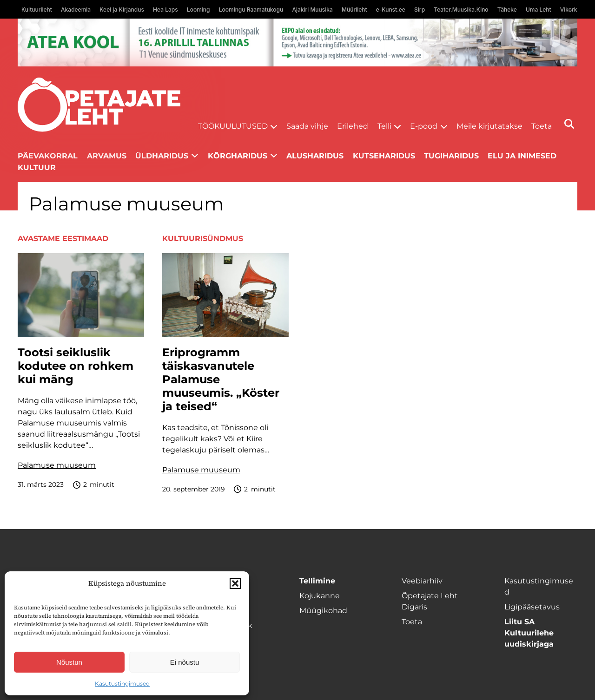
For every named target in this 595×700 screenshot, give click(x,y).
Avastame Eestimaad (63, 239)
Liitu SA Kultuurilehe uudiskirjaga (529, 633)
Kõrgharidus (238, 156)
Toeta (542, 126)
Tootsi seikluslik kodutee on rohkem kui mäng (76, 366)
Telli (384, 126)
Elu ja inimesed (522, 156)
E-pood (424, 126)
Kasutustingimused (122, 684)
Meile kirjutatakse (489, 126)
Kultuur (37, 167)
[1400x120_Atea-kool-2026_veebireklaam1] (297, 43)
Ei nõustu (185, 662)
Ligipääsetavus (532, 607)
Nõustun (69, 662)
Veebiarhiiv (422, 581)
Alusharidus (315, 156)
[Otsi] (569, 124)
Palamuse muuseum (57, 465)
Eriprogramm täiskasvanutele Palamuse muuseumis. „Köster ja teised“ (221, 379)
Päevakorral (48, 156)
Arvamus (107, 156)
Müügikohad (323, 611)
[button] (235, 583)
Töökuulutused (233, 126)
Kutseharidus (384, 156)
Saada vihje (307, 126)
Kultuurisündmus (203, 239)
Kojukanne (320, 596)
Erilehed (353, 126)
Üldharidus (162, 156)
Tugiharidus (451, 156)
